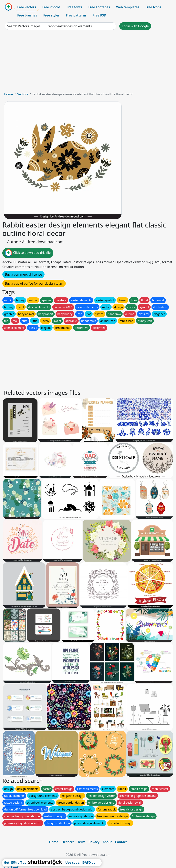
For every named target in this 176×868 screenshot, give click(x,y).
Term (81, 842)
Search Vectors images (24, 26)
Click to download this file (28, 253)
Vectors (23, 94)
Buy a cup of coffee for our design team (34, 283)
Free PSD (99, 15)
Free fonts (74, 7)
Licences (68, 842)
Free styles (52, 15)
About (107, 842)
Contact (121, 842)
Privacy (94, 842)
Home (8, 94)
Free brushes (27, 15)
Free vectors (27, 7)
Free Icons (153, 7)
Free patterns (76, 15)
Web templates (128, 7)
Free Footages (99, 7)
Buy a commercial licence (23, 274)
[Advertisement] (88, 62)
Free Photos (51, 7)
